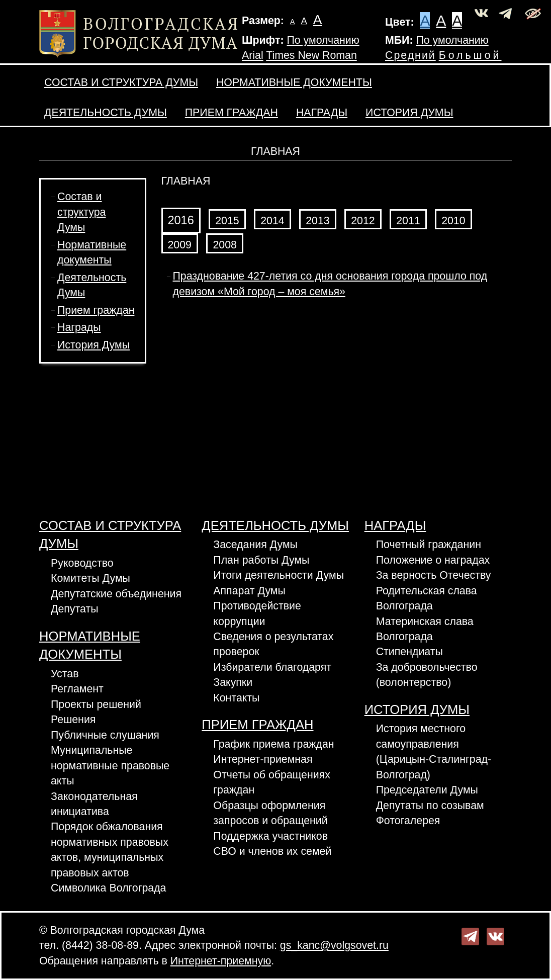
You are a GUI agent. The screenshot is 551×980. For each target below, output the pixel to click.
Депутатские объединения (116, 594)
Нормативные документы (294, 82)
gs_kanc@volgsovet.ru (334, 945)
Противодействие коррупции (257, 613)
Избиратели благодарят (272, 667)
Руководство (82, 563)
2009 (180, 245)
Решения (73, 720)
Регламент (77, 689)
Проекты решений (96, 704)
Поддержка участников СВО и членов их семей (272, 844)
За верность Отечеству (434, 575)
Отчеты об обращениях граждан (272, 782)
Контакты (236, 698)
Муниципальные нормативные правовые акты (110, 766)
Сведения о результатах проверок (273, 644)
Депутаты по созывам (430, 806)
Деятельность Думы (106, 113)
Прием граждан (232, 113)
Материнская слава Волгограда (425, 629)
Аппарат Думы (249, 591)
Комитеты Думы (90, 578)
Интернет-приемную (221, 961)
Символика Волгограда (108, 888)
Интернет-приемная (263, 759)
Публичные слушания (105, 735)
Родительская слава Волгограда (427, 598)
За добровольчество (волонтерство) (427, 675)
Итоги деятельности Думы (279, 575)
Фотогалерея (408, 821)
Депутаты (75, 609)
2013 (317, 221)
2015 (227, 221)
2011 (408, 221)
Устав (65, 674)
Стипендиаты (409, 652)
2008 (224, 245)
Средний (410, 55)
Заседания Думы (255, 545)
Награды (322, 113)
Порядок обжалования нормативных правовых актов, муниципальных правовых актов (110, 850)
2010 (453, 221)
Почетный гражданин (429, 545)
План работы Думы (261, 560)
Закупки (233, 682)
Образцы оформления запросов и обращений (270, 813)
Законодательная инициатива (94, 804)
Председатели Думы (427, 790)
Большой (470, 55)
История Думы (409, 113)
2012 (363, 221)
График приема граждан (273, 744)
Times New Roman (311, 55)
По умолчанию (323, 40)
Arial (253, 55)
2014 (272, 221)
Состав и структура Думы (121, 82)
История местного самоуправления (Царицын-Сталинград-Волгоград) (434, 751)
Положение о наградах (433, 560)
